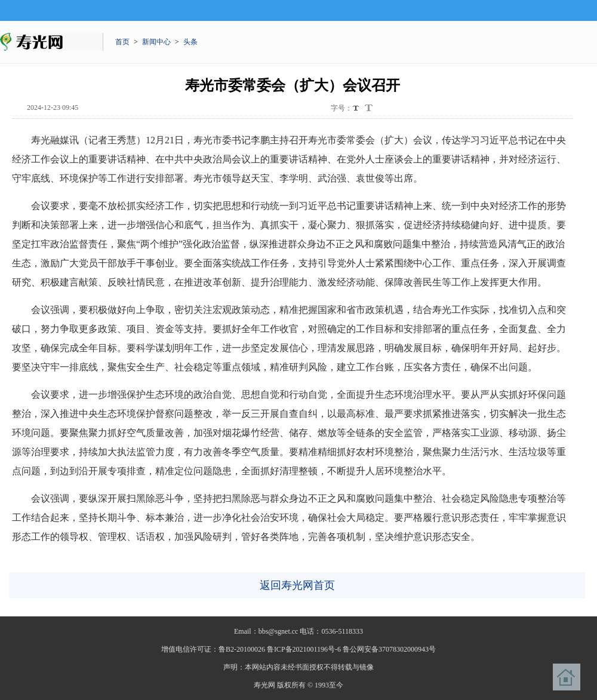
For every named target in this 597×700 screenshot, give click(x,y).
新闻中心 (156, 42)
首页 (122, 42)
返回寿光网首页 (297, 585)
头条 (190, 42)
